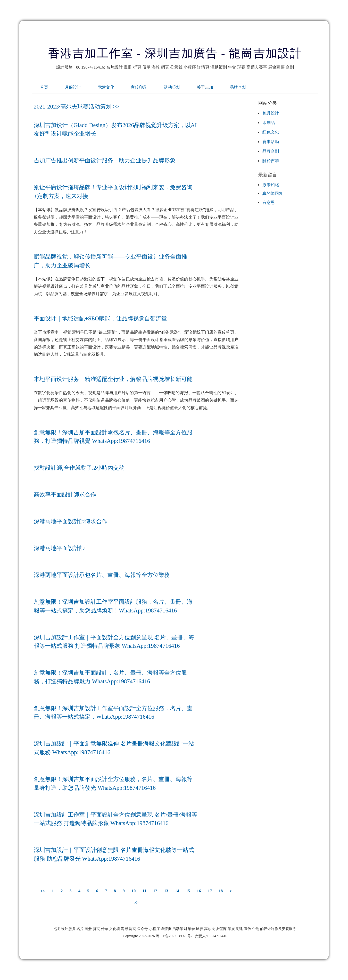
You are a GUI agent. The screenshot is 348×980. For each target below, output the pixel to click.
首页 (44, 87)
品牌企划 (238, 87)
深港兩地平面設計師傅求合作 (71, 521)
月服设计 (73, 87)
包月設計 (271, 113)
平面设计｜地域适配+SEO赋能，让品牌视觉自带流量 (100, 318)
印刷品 (269, 123)
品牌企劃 (271, 151)
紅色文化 (271, 132)
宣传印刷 (139, 87)
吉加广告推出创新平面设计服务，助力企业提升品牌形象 (105, 160)
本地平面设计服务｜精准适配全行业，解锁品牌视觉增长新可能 (113, 379)
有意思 (269, 202)
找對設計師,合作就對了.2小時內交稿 (79, 468)
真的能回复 (273, 193)
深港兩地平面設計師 (59, 548)
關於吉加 (271, 161)
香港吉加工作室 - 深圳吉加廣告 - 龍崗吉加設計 (175, 53)
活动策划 (172, 87)
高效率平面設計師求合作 (65, 495)
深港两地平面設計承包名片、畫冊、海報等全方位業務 (102, 575)
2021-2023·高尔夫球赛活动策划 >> (76, 107)
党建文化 (106, 87)
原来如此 (271, 185)
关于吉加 (205, 87)
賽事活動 (271, 142)
